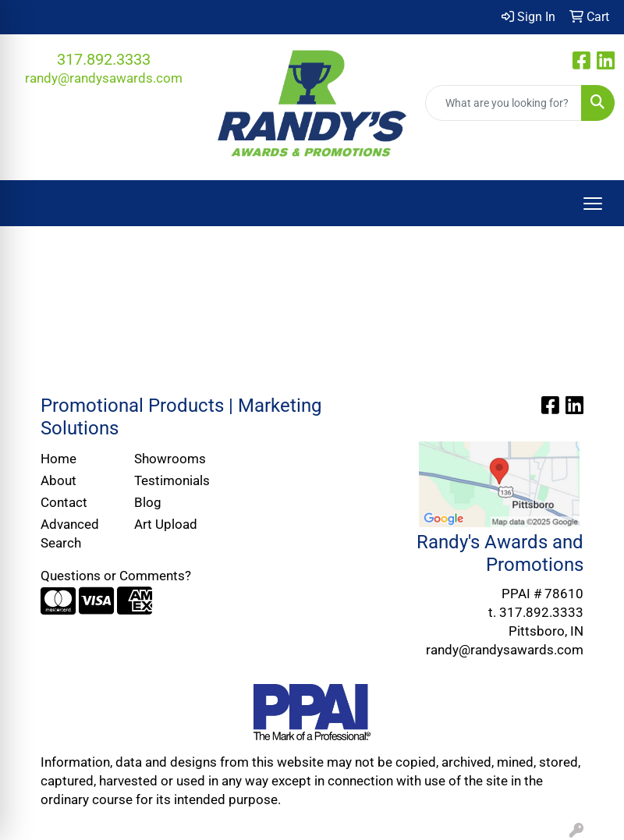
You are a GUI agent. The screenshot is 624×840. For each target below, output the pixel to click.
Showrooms (170, 459)
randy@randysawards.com (104, 78)
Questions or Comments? (116, 576)
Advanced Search (70, 533)
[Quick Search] (503, 103)
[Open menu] (593, 204)
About (58, 480)
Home (58, 459)
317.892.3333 (104, 59)
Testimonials (172, 480)
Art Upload (166, 524)
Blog (148, 502)
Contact (64, 502)
